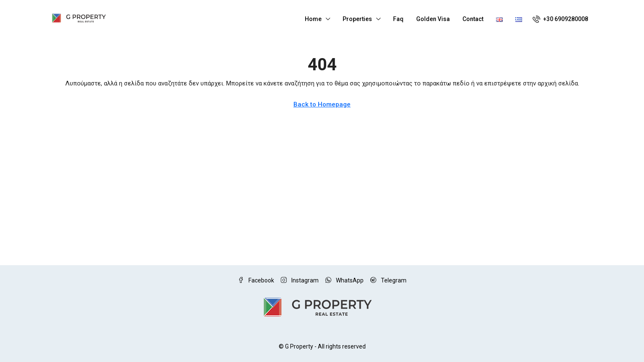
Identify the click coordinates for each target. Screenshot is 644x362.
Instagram (300, 280)
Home (313, 19)
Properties (357, 19)
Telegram (388, 280)
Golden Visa (433, 19)
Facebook (256, 280)
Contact (473, 19)
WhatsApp (344, 280)
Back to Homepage (322, 104)
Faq (398, 19)
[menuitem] (560, 19)
